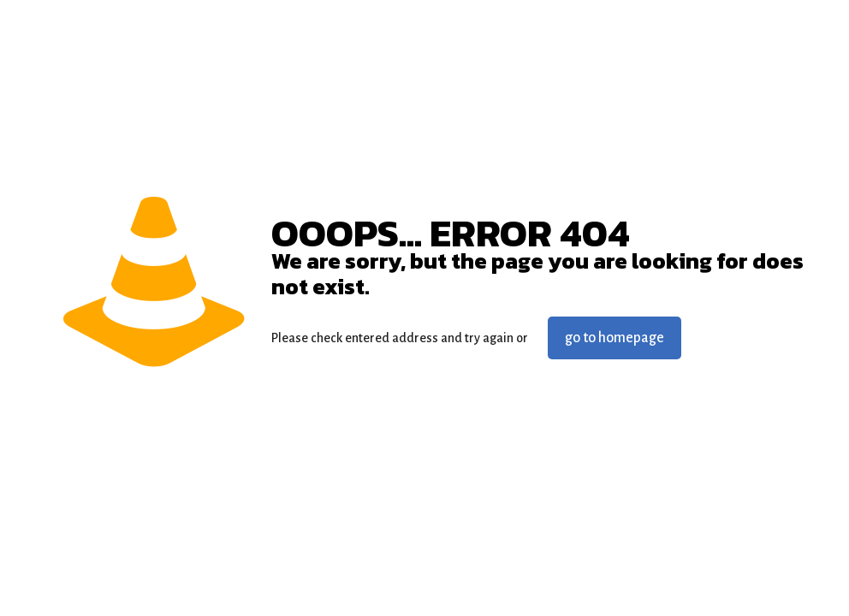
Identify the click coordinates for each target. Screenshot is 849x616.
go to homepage (614, 338)
